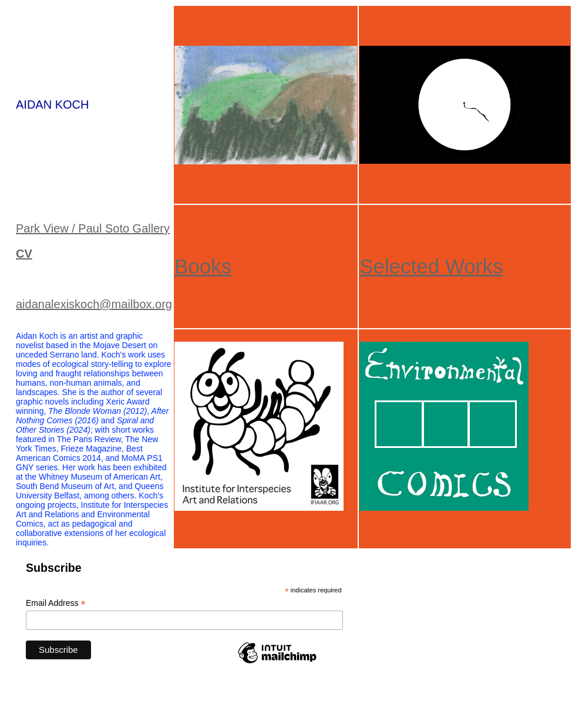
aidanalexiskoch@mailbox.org (94, 304)
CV (24, 254)
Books (203, 266)
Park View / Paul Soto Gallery (93, 228)
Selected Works (431, 266)
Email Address (56, 603)
